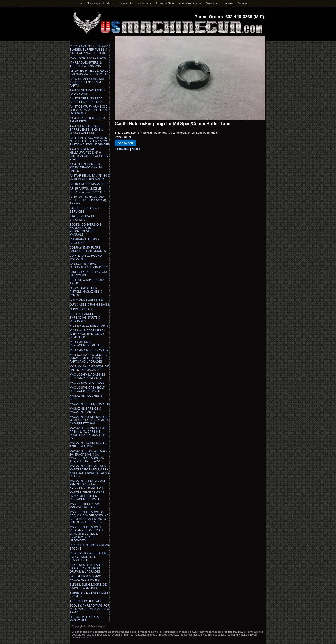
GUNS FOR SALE (81, 309)
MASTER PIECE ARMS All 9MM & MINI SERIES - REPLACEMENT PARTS (87, 496)
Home (78, 3)
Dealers (228, 3)
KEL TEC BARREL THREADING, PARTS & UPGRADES (85, 318)
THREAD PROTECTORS (86, 601)
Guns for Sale (165, 3)
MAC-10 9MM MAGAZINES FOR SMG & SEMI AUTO (87, 376)
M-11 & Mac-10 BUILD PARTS (89, 326)
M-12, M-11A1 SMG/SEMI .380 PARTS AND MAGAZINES (90, 368)
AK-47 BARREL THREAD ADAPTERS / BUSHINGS (86, 100)
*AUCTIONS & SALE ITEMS (88, 58)
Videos (243, 3)
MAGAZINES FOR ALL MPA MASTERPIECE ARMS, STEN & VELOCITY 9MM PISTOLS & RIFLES (90, 471)
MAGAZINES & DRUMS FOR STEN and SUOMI (89, 445)
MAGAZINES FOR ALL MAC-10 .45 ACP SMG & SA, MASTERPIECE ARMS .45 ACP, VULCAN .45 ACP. (88, 456)
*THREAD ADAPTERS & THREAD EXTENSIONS (86, 64)
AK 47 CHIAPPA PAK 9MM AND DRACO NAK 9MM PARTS (87, 82)
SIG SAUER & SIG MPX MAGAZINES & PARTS (85, 578)
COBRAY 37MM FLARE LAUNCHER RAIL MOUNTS (88, 249)
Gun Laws (145, 3)
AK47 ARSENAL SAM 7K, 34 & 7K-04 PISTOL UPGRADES (90, 177)
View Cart (213, 3)
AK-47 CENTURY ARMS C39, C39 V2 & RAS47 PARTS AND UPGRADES (89, 110)
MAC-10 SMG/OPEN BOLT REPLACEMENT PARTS (87, 389)
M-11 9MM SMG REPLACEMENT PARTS (85, 344)
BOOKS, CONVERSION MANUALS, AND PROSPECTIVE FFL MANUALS (85, 230)
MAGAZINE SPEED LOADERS (90, 404)
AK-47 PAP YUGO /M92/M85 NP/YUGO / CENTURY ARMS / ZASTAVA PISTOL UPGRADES (90, 141)
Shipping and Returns (101, 3)
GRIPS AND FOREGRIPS (86, 300)
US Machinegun (96, 626)
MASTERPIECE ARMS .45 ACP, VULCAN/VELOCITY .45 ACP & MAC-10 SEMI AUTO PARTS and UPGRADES (89, 517)
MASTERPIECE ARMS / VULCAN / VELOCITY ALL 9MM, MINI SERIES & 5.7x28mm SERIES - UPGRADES (87, 534)
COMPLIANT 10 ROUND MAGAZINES (86, 257)
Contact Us (126, 3)
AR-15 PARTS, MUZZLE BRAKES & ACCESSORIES (87, 190)
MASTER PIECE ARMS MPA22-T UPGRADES (85, 506)
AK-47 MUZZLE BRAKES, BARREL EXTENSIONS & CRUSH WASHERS (86, 130)
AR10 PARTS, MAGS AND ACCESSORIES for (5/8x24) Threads (88, 200)
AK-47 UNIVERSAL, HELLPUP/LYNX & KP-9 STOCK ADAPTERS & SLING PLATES (89, 154)
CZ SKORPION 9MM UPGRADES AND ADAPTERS (89, 266)
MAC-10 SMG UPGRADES (87, 383)
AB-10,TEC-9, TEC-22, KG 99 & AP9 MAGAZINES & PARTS (89, 72)
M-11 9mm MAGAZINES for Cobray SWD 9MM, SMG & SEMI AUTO (87, 334)
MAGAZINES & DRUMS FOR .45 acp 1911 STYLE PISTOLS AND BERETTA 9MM (89, 420)
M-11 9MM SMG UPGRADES (89, 350)
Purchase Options (190, 3)
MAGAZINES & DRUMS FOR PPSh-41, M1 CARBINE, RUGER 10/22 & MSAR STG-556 (89, 433)
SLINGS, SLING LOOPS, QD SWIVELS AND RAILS (88, 586)
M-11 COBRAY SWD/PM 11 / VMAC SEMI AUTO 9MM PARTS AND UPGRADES (88, 358)
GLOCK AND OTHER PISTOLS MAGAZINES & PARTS (86, 292)
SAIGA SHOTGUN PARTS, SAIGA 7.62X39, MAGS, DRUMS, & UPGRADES (87, 568)
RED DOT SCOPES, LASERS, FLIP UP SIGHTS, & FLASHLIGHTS (89, 557)
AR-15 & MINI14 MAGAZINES (89, 184)
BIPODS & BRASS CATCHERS (82, 218)
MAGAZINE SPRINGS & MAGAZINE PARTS (85, 410)
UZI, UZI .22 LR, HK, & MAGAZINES (84, 619)
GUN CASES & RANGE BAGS (89, 305)
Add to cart (125, 143)
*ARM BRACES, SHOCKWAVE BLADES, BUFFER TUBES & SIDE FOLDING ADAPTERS (90, 50)
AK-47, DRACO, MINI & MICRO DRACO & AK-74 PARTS (86, 168)
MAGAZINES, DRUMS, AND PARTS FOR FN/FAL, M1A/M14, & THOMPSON (88, 484)
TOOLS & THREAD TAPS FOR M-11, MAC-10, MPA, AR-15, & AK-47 (90, 609)
